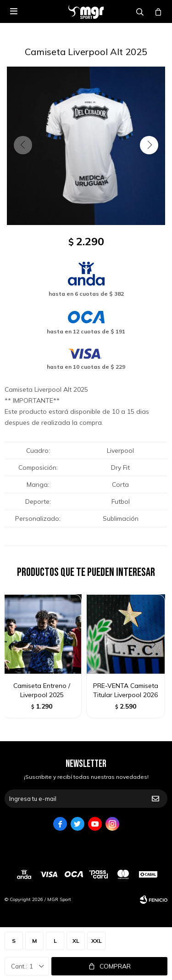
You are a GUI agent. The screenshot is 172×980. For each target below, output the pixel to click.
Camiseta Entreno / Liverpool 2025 (42, 690)
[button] (149, 145)
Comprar (115, 966)
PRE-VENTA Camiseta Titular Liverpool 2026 (126, 690)
